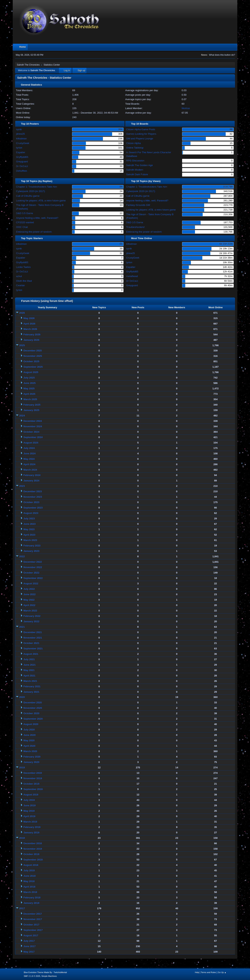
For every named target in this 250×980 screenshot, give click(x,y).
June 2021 (29, 665)
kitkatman (21, 139)
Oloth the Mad (24, 281)
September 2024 (33, 437)
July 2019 (29, 800)
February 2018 (32, 898)
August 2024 (31, 443)
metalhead (132, 276)
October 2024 (31, 432)
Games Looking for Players (141, 134)
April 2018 (29, 887)
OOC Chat (22, 227)
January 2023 (31, 551)
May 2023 (29, 529)
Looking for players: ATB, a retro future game (41, 201)
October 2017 (31, 925)
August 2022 (31, 583)
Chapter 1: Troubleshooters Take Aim (37, 187)
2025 (22, 345)
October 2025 (31, 361)
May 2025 (29, 388)
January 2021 (31, 692)
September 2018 (33, 860)
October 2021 (31, 643)
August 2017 (31, 935)
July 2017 (29, 941)
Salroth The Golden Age (139, 165)
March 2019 (30, 822)
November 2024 (33, 426)
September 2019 (33, 789)
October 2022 (31, 573)
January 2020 (31, 762)
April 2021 (29, 676)
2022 (22, 556)
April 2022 (29, 605)
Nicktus (186, 108)
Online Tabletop (135, 148)
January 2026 (31, 340)
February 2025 (32, 405)
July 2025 (29, 378)
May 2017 (29, 952)
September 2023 (33, 508)
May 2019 (29, 811)
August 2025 (31, 372)
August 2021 (31, 654)
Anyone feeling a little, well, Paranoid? (37, 218)
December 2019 (33, 773)
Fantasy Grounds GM (138, 205)
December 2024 (33, 421)
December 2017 (33, 914)
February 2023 (32, 546)
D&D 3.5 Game (25, 213)
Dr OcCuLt (22, 166)
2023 (22, 486)
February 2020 (32, 757)
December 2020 (33, 702)
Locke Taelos (23, 267)
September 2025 (33, 367)
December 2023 (33, 491)
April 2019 (29, 816)
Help (197, 972)
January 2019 (31, 833)
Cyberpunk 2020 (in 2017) (31, 191)
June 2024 (29, 453)
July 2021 (29, 659)
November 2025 (33, 356)
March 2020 (30, 751)
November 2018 (33, 849)
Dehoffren (22, 171)
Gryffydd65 (22, 157)
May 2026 (29, 318)
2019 (22, 768)
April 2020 (29, 746)
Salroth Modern (135, 170)
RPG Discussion (135, 161)
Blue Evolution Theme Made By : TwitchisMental (45, 972)
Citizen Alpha (133, 143)
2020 (22, 697)
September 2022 (33, 578)
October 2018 (31, 854)
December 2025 (33, 351)
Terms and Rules (209, 972)
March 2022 (30, 611)
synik (19, 129)
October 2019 (31, 784)
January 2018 (31, 903)
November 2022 (33, 567)
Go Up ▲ (222, 972)
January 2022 (31, 621)
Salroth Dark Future (137, 174)
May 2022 (29, 600)
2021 (22, 627)
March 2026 (30, 329)
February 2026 (32, 334)
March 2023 (30, 540)
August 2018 (31, 865)
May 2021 (29, 670)
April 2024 (29, 464)
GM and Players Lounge (140, 139)
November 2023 (33, 497)
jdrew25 (20, 134)
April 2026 (29, 324)
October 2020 (31, 713)
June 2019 (29, 805)
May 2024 (29, 459)
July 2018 (29, 870)
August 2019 (31, 795)
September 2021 (33, 649)
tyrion (19, 148)
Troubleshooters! (135, 227)
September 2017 (33, 930)
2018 (22, 838)
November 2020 (33, 708)
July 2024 (29, 448)
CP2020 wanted (25, 222)
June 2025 (29, 383)
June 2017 (29, 946)
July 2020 (29, 730)
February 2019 (32, 827)
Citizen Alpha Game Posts (141, 129)
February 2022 (32, 616)
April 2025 (29, 394)
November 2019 (33, 778)
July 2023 (29, 518)
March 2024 (30, 470)
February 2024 (32, 475)
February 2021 (32, 686)
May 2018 (29, 881)
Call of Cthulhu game (28, 196)
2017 (22, 908)
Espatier (21, 152)
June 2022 (29, 594)
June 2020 (29, 735)
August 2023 (31, 513)
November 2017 (33, 919)
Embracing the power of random (34, 232)
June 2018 (29, 876)
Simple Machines (49, 976)
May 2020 (29, 740)
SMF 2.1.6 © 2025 (32, 976)
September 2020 (33, 719)
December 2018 (33, 843)
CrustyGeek (23, 143)
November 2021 (33, 638)
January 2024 (31, 481)
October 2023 (31, 502)
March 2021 (30, 681)
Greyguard (22, 161)
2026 (22, 313)
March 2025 (30, 399)
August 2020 (31, 724)
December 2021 (33, 632)
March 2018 (30, 892)
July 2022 (29, 589)
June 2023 (29, 524)
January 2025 (31, 410)
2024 (22, 416)
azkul (19, 276)
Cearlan (20, 285)
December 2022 (33, 562)
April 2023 (29, 535)
